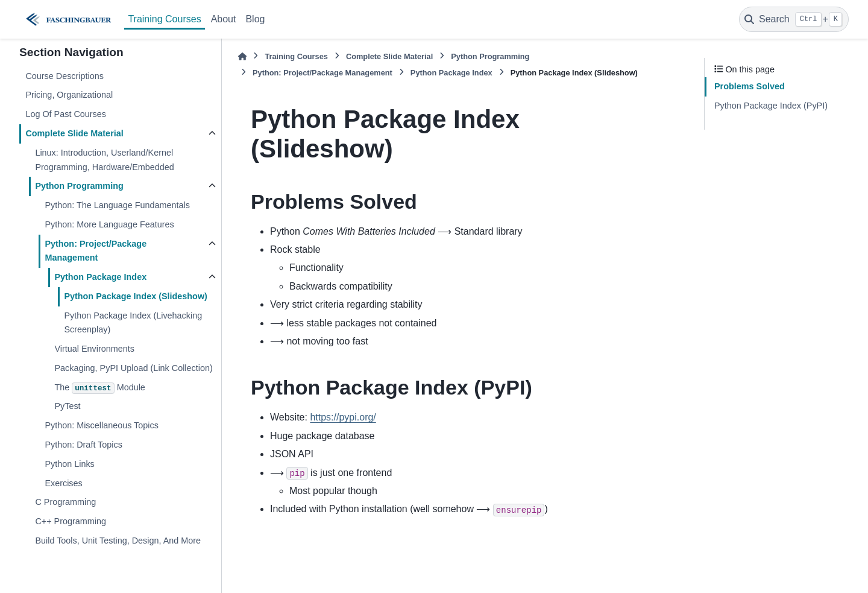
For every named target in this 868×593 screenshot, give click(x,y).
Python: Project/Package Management (96, 251)
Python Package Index (100, 277)
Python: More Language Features (109, 224)
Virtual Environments (94, 349)
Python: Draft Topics (83, 445)
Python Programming (79, 186)
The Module (99, 388)
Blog (255, 19)
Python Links (69, 464)
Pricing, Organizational (69, 95)
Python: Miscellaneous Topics (102, 425)
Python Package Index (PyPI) (771, 106)
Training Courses (164, 19)
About (224, 19)
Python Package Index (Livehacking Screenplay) (133, 323)
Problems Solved (750, 86)
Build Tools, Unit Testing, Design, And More (118, 541)
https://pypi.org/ (343, 417)
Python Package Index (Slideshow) (136, 296)
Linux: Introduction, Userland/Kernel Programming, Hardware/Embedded (104, 160)
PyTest (67, 406)
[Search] (794, 19)
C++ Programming (71, 521)
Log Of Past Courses (66, 114)
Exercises (63, 483)
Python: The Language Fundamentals (117, 205)
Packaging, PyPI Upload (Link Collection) (133, 368)
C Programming (65, 502)
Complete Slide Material (74, 133)
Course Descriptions (64, 76)
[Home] (242, 56)
